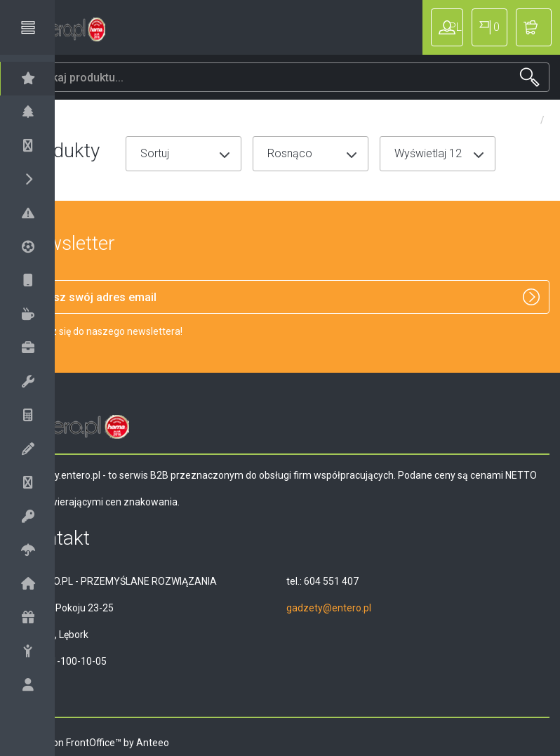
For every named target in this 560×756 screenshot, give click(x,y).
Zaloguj (427, 27)
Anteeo (196, 743)
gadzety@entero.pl (351, 608)
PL (488, 27)
